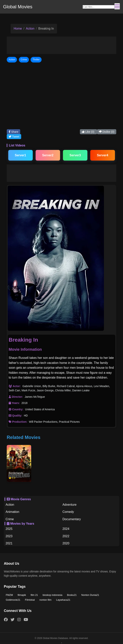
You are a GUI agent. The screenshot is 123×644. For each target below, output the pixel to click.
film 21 (34, 595)
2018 (25, 403)
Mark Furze (28, 390)
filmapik (22, 595)
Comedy (68, 512)
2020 (66, 543)
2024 (66, 529)
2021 (9, 543)
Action (30, 29)
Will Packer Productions (43, 422)
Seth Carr (14, 390)
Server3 (75, 155)
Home (18, 29)
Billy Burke (49, 386)
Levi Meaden (101, 386)
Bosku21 (72, 595)
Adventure (70, 505)
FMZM (9, 595)
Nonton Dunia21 (90, 595)
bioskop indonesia (52, 595)
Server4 (103, 155)
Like (88, 132)
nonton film (46, 600)
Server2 (48, 155)
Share (13, 132)
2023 (9, 536)
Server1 (20, 155)
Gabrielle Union (32, 386)
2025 (9, 529)
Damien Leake (81, 390)
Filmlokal (30, 600)
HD (26, 416)
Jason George (45, 390)
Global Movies (18, 7)
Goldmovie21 (13, 600)
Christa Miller (63, 390)
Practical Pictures (69, 422)
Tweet (14, 137)
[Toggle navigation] (117, 6)
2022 (66, 536)
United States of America (40, 409)
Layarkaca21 (63, 600)
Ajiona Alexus (84, 386)
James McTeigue (35, 397)
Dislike (107, 132)
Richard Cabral (66, 386)
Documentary (72, 519)
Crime (10, 519)
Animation (12, 512)
